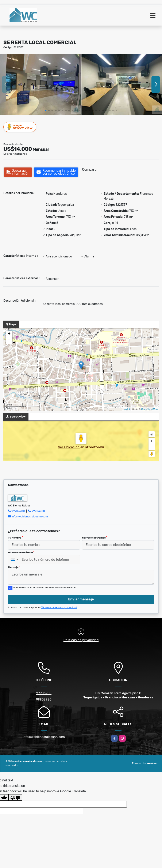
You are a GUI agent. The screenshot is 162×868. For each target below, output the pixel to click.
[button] (46, 110)
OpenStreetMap (149, 409)
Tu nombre (15, 538)
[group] (40, 84)
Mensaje (14, 567)
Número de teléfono (21, 552)
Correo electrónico (95, 538)
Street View (20, 127)
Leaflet (126, 409)
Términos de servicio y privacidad (59, 607)
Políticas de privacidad (81, 640)
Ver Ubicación (69, 447)
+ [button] (9, 334)
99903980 (18, 511)
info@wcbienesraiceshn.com (30, 516)
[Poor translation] (15, 797)
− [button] (9, 340)
